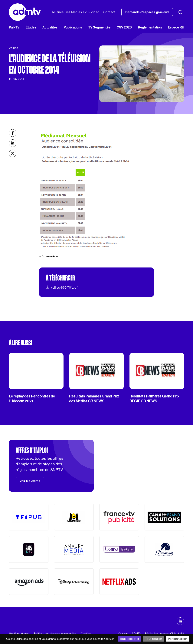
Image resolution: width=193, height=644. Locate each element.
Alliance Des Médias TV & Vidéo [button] (76, 12)
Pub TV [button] (14, 27)
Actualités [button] (50, 27)
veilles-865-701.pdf (62, 287)
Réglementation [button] (150, 27)
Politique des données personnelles (55, 634)
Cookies (86, 634)
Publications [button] (73, 27)
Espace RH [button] (176, 27)
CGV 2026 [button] (124, 27)
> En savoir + (48, 256)
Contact (109, 12)
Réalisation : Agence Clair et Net (164, 634)
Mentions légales (19, 634)
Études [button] (31, 27)
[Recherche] (180, 12)
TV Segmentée (99, 27)
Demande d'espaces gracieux (147, 12)
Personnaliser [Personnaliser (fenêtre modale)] (177, 639)
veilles (14, 48)
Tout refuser (154, 639)
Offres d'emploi (32, 450)
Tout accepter (129, 639)
